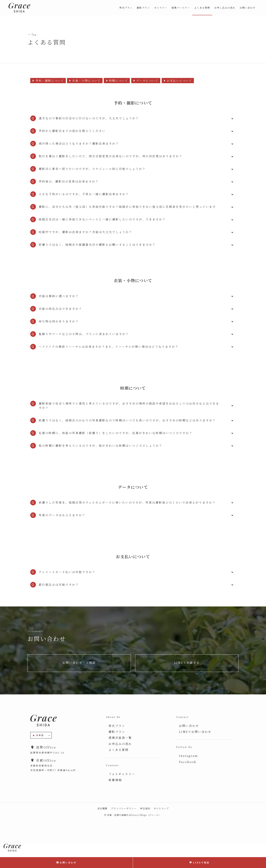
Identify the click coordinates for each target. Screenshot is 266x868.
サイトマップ (161, 808)
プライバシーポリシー (124, 808)
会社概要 (102, 808)
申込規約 (145, 808)
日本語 (38, 735)
